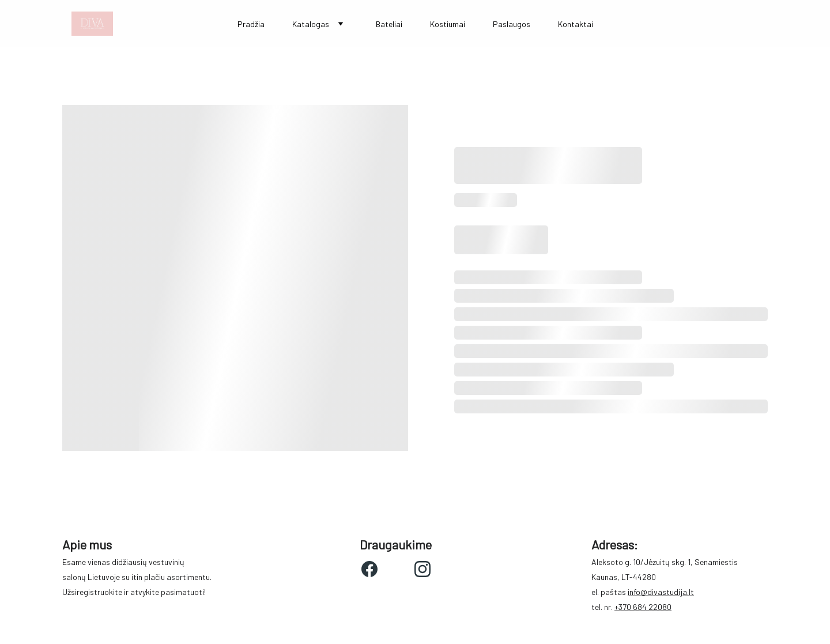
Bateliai (389, 24)
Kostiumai (448, 24)
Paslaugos (512, 24)
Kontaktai (576, 24)
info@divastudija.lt (661, 592)
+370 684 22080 (643, 607)
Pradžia (251, 24)
